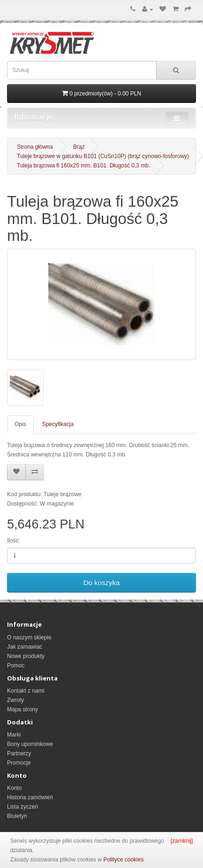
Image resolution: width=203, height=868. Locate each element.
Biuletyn (17, 816)
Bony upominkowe (30, 744)
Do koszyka (102, 582)
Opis (20, 424)
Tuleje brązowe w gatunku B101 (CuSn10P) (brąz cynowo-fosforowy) (103, 156)
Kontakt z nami (26, 691)
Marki (14, 735)
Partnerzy (19, 753)
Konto (14, 788)
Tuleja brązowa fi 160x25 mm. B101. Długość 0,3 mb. (83, 166)
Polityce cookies (123, 860)
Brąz (79, 147)
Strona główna (35, 147)
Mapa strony (23, 709)
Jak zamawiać (25, 647)
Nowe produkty (26, 656)
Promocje (19, 763)
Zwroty (15, 700)
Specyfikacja (58, 424)
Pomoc (16, 665)
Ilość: (14, 541)
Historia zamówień (30, 797)
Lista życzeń (23, 807)
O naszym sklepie (29, 637)
